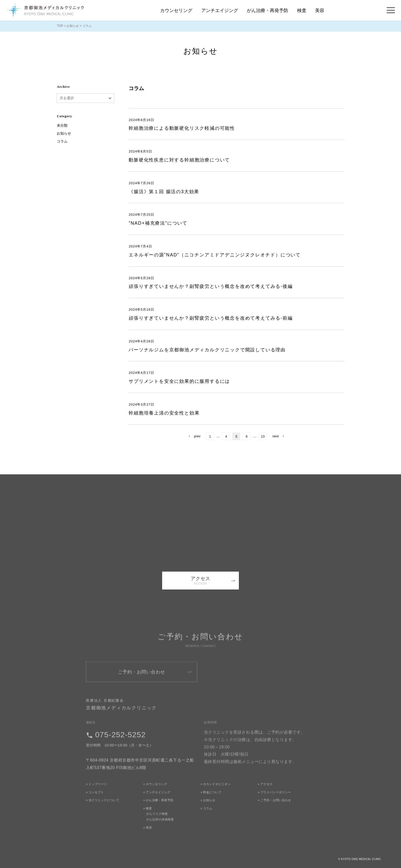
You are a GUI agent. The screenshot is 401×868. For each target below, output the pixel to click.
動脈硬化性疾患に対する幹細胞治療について (179, 160)
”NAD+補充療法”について (158, 223)
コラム (62, 141)
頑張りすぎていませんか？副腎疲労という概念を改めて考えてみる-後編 (211, 286)
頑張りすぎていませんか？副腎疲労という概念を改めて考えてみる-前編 (211, 318)
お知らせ (73, 26)
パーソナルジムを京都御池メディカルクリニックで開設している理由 (207, 350)
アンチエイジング (220, 10)
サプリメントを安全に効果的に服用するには (179, 381)
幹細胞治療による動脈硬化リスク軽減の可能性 (182, 128)
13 (263, 436)
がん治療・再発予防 (268, 10)
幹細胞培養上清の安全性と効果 (164, 413)
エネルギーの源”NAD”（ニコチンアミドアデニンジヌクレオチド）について (215, 255)
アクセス (201, 584)
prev (197, 436)
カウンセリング (176, 10)
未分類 (62, 125)
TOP (60, 26)
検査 (302, 10)
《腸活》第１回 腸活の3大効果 (164, 192)
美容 (320, 10)
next (276, 436)
